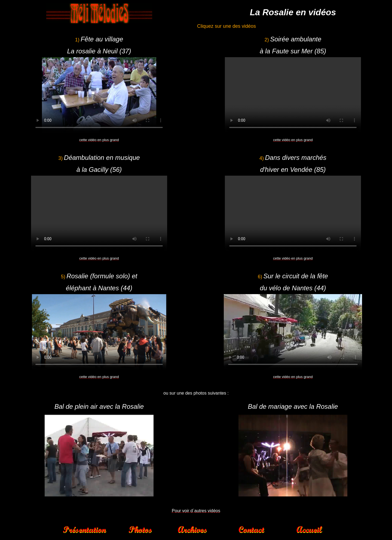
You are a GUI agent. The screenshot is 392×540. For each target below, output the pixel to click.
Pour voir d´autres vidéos (196, 511)
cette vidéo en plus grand (99, 140)
